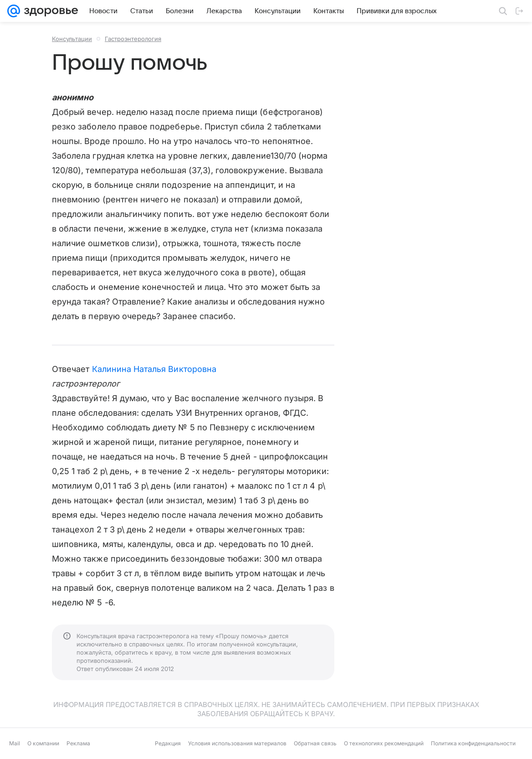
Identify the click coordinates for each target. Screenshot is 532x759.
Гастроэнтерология (133, 39)
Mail (15, 743)
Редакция (168, 743)
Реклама (78, 743)
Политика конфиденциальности (473, 743)
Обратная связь (315, 743)
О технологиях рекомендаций (384, 743)
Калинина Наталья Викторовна (154, 369)
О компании (43, 743)
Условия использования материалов (237, 743)
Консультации (72, 39)
